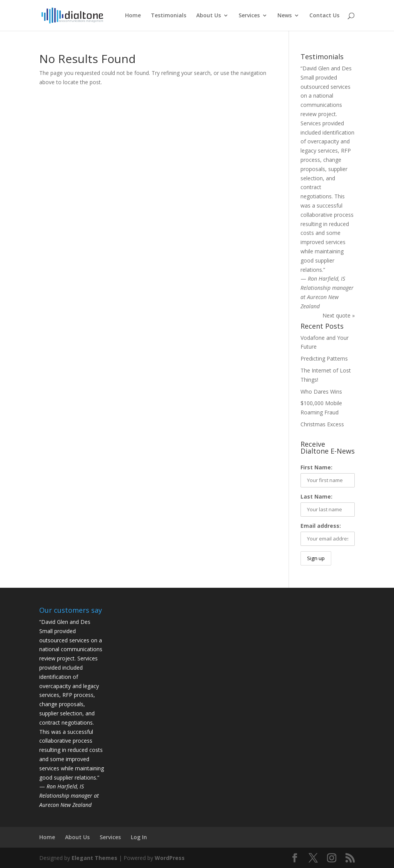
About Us (209, 16)
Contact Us (324, 16)
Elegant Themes (94, 858)
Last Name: (316, 496)
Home (133, 16)
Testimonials (169, 16)
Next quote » (339, 315)
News (285, 16)
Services (249, 16)
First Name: (316, 467)
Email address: (321, 526)
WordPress (170, 858)
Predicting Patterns (324, 358)
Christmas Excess (322, 424)
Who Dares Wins (321, 392)
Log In (139, 837)
